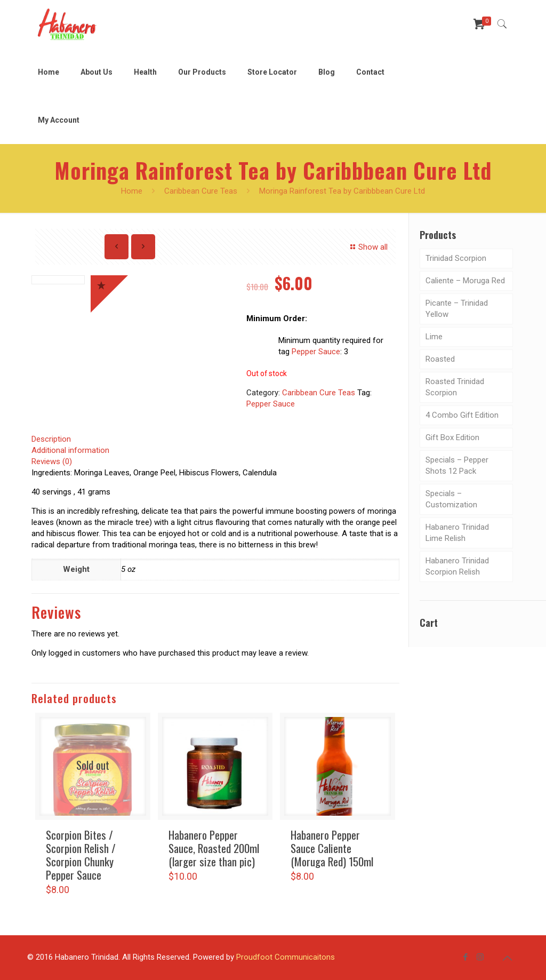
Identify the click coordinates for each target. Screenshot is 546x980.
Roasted (440, 359)
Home (132, 191)
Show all (367, 247)
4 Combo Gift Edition (462, 415)
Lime (434, 337)
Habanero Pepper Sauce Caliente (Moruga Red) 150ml (332, 848)
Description (51, 439)
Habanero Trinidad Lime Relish (457, 533)
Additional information (70, 450)
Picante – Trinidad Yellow (457, 309)
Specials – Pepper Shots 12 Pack (457, 465)
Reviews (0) (52, 461)
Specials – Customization (451, 499)
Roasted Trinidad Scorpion (455, 387)
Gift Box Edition (452, 437)
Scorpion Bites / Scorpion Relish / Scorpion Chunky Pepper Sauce (81, 855)
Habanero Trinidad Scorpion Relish (457, 566)
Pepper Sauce (316, 352)
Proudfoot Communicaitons (286, 957)
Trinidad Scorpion (456, 258)
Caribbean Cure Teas (201, 191)
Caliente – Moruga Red (465, 281)
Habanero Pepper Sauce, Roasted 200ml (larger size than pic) (214, 848)
